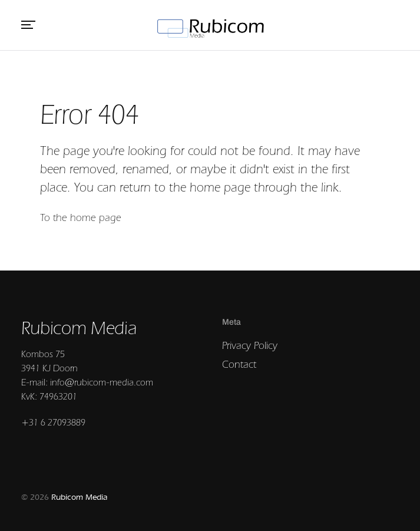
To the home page (81, 217)
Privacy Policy (250, 345)
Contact (239, 364)
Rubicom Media (79, 497)
